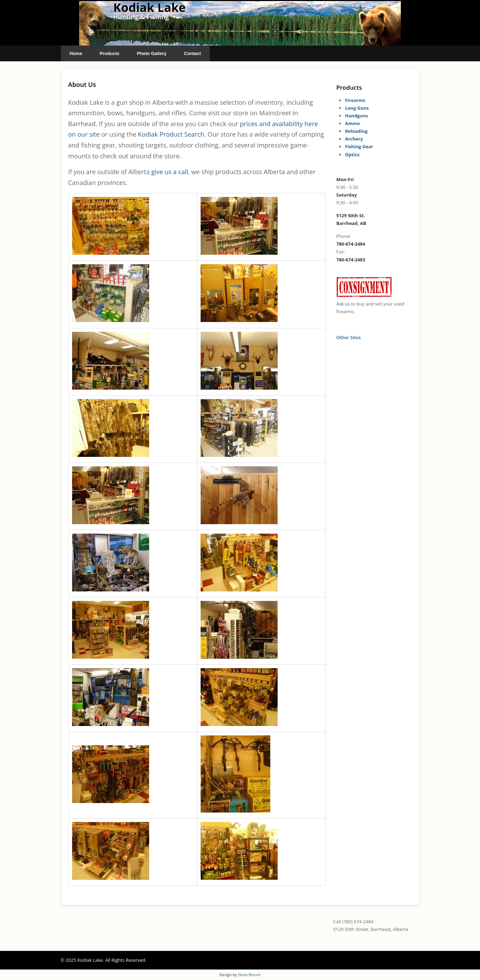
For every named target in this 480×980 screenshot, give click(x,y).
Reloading (356, 131)
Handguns (356, 116)
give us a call (170, 172)
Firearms (355, 100)
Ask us (343, 304)
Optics (352, 155)
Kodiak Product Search (171, 134)
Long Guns (357, 108)
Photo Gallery (152, 53)
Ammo (352, 123)
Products (110, 53)
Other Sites (348, 337)
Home (76, 53)
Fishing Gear (359, 146)
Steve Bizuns (249, 975)
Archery (354, 139)
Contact (193, 53)
